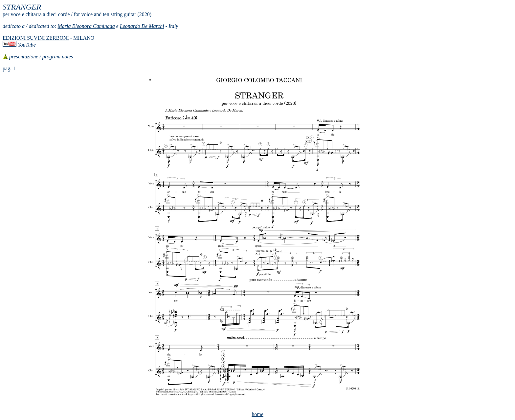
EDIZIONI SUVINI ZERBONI (36, 38)
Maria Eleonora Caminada (86, 26)
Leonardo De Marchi (142, 26)
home (257, 414)
